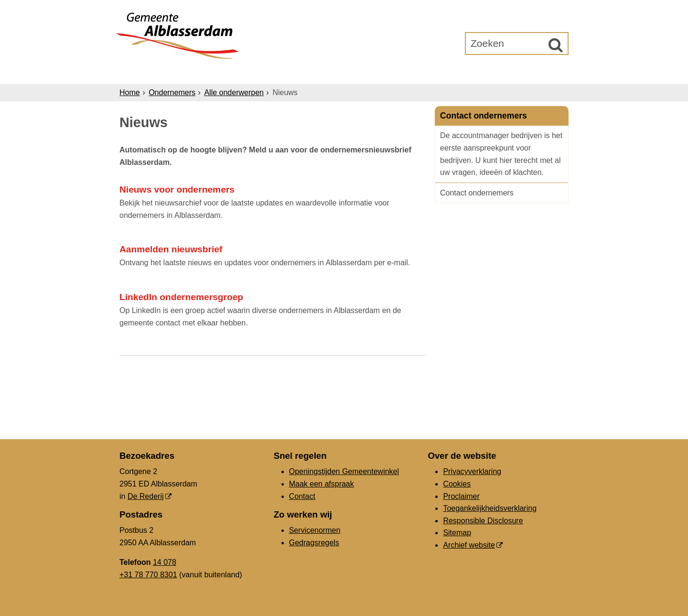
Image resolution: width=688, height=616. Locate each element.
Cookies (457, 484)
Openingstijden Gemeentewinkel (344, 471)
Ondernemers (274, 72)
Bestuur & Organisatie (370, 72)
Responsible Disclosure (483, 521)
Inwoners (207, 72)
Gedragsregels (314, 543)
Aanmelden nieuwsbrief (171, 249)
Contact (302, 496)
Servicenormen (315, 530)
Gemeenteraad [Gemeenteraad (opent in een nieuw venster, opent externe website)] (469, 72)
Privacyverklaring (472, 471)
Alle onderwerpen (234, 92)
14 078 (165, 562)
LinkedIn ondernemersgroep (181, 297)
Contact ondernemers (477, 193)
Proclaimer (461, 496)
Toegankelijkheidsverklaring (490, 508)
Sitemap (457, 533)
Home (130, 92)
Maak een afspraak (322, 484)
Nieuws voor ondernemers (177, 189)
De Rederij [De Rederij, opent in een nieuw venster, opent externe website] (146, 496)
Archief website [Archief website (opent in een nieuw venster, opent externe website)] (469, 545)
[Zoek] (556, 45)
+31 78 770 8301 (148, 575)
